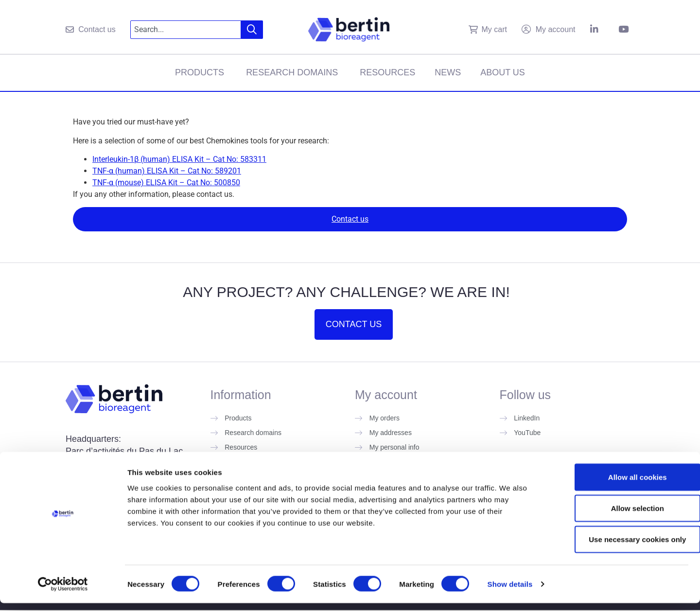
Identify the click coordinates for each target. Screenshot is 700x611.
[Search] (252, 30)
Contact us (350, 219)
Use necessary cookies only (619, 547)
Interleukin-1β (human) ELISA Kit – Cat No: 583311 (179, 159)
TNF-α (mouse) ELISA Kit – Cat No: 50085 (164, 183)
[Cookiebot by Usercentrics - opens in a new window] (63, 592)
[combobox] (186, 30)
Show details (510, 592)
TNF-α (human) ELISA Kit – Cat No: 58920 (165, 171)
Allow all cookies (619, 485)
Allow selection (619, 516)
